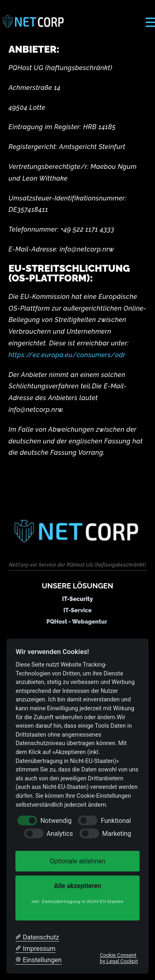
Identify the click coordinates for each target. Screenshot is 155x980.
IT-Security (77, 599)
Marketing (117, 834)
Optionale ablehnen (77, 861)
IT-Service (77, 610)
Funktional (116, 821)
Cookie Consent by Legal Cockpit (119, 958)
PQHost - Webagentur (77, 622)
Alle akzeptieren (78, 894)
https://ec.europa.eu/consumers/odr (67, 355)
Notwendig (56, 821)
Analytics (60, 834)
